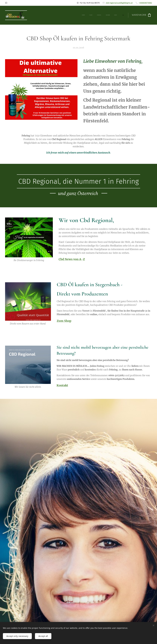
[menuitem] (96, 15)
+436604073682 (145, 3)
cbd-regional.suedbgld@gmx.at (119, 3)
